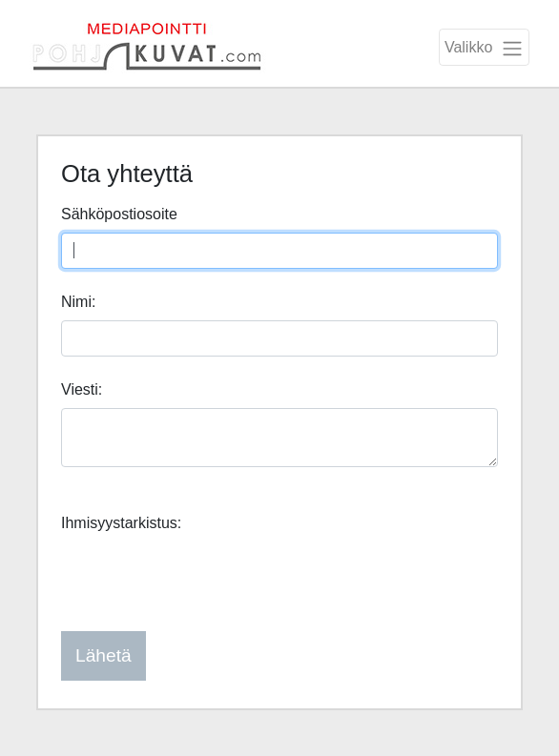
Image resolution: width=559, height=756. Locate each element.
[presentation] (206, 579)
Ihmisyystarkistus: (121, 523)
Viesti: (82, 389)
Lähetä (104, 655)
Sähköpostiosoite (119, 214)
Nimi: (78, 302)
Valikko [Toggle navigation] (484, 49)
